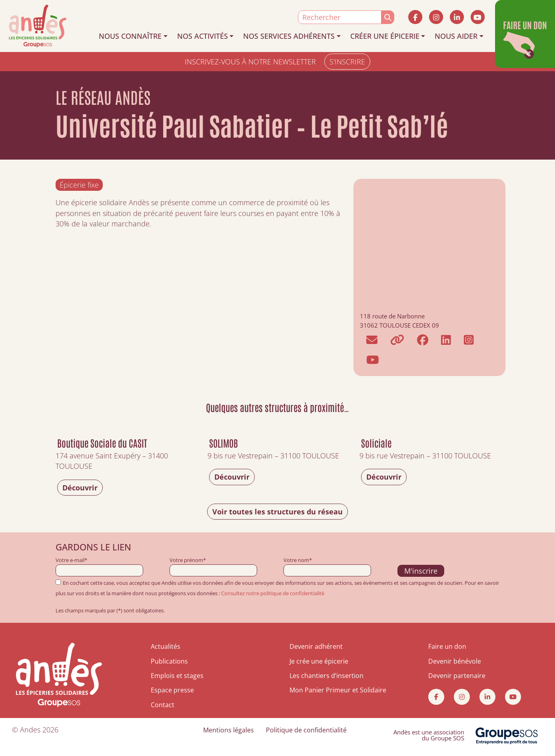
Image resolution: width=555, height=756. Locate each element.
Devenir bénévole (455, 661)
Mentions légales (229, 730)
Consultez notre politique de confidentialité (273, 593)
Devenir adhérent (316, 646)
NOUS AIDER (456, 36)
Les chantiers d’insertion (326, 676)
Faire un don (447, 646)
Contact (163, 705)
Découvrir (80, 488)
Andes (30, 730)
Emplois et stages (177, 676)
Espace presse (172, 690)
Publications (169, 661)
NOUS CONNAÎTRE (130, 36)
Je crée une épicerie (319, 661)
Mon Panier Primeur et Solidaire (338, 690)
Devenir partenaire (457, 676)
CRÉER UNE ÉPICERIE (385, 36)
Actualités (166, 646)
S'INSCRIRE (347, 62)
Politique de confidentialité (306, 730)
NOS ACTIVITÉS (203, 36)
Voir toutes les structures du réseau (277, 512)
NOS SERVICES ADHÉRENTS (289, 36)
